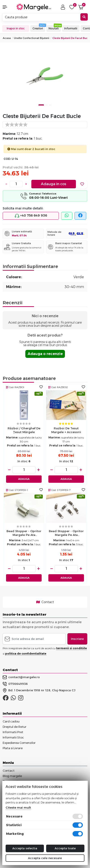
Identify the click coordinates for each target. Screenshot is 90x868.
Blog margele (12, 776)
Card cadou (11, 721)
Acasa (7, 38)
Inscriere (77, 639)
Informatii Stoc (13, 737)
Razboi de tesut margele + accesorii (66, 430)
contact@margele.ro (21, 677)
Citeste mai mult (18, 807)
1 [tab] (41, 105)
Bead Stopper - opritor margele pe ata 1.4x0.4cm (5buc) (66, 533)
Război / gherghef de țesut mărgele (24, 430)
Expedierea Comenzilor (19, 743)
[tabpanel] (45, 78)
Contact (45, 602)
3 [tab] (50, 105)
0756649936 (15, 684)
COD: (7, 159)
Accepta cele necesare (45, 858)
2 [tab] (46, 105)
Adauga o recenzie (45, 354)
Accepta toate (65, 848)
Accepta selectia (25, 848)
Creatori (38, 28)
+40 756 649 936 (31, 216)
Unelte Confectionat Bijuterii (32, 38)
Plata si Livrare (13, 748)
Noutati (54, 28)
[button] (7, 7)
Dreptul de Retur (15, 727)
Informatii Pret (13, 732)
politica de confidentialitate (26, 654)
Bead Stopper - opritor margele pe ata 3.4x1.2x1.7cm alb (24, 533)
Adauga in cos (54, 184)
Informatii (71, 28)
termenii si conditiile (72, 648)
